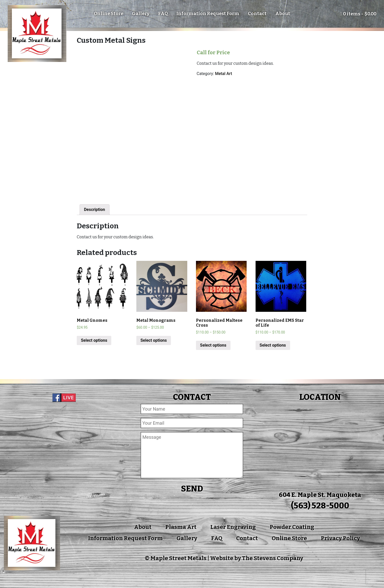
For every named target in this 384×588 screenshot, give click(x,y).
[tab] (94, 210)
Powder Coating (292, 527)
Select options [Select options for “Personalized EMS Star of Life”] (273, 345)
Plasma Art (181, 527)
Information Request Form (208, 14)
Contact (257, 14)
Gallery (141, 14)
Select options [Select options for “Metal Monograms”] (154, 340)
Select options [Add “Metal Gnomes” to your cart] (94, 340)
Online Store (109, 14)
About (283, 14)
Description (94, 210)
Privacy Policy (340, 538)
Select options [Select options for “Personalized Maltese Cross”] (213, 345)
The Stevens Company (273, 558)
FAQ (163, 14)
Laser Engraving (233, 527)
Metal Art (223, 74)
